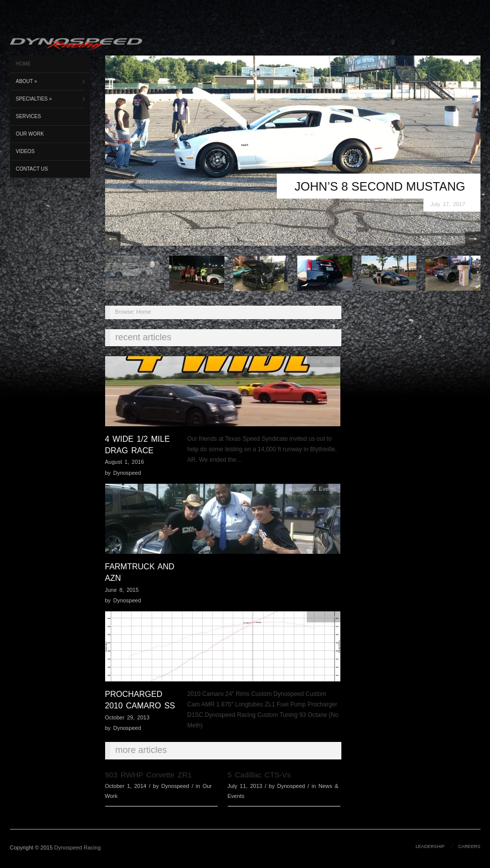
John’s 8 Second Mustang (380, 186)
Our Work (30, 134)
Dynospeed (127, 473)
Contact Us (32, 169)
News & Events (316, 489)
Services (29, 116)
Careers (469, 846)
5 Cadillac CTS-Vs (260, 775)
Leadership (430, 846)
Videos (26, 151)
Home (24, 64)
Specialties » (34, 99)
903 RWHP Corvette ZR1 (149, 775)
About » (27, 81)
